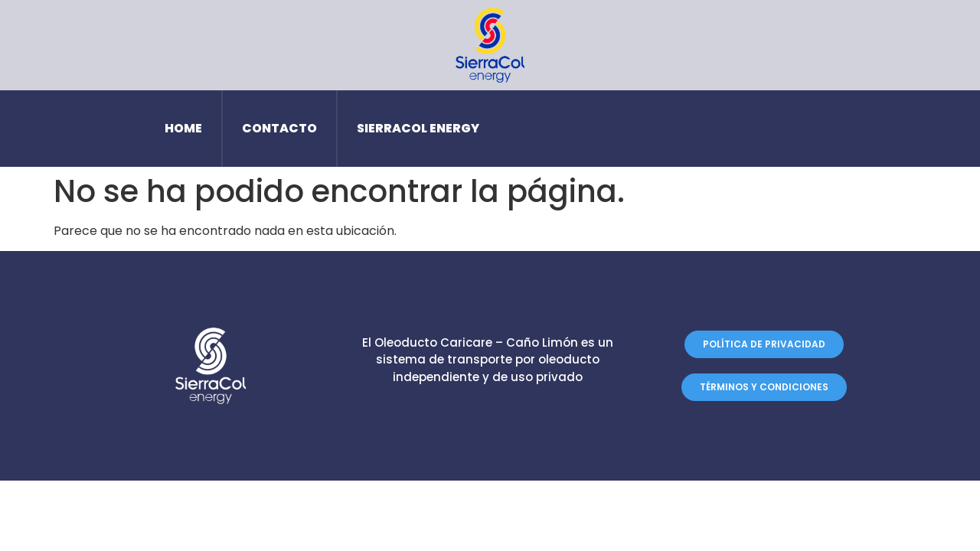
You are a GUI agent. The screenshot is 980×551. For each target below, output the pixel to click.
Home (183, 128)
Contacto (279, 128)
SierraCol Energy (418, 128)
